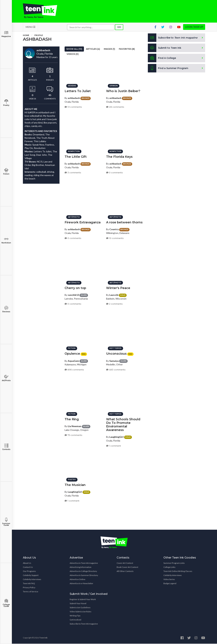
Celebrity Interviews (32, 580)
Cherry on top (75, 288)
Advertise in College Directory (83, 571)
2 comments (114, 304)
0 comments (114, 172)
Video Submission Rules (81, 612)
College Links (169, 567)
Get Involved (75, 620)
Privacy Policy (29, 588)
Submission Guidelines (80, 608)
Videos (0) (73, 54)
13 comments (73, 107)
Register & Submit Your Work (83, 600)
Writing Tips (75, 616)
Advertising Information (81, 567)
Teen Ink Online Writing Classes (178, 571)
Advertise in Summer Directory (84, 576)
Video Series (169, 580)
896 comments (74, 369)
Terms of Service (31, 592)
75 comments (73, 435)
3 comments (73, 172)
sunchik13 (73, 295)
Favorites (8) (127, 49)
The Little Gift (76, 157)
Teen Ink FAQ (29, 584)
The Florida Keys (119, 157)
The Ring (72, 419)
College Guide (6, 603)
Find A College (162, 58)
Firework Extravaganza (83, 222)
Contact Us (28, 567)
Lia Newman (75, 426)
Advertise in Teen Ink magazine (84, 563)
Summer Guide (6, 522)
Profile (39, 36)
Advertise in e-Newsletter (81, 584)
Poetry (6, 103)
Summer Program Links (174, 563)
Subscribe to (173, 38)
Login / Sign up (194, 27)
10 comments (115, 238)
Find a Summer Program (168, 69)
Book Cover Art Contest (127, 567)
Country (114, 229)
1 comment (114, 446)
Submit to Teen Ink (165, 48)
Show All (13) (74, 49)
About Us (27, 563)
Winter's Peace (118, 288)
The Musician (75, 485)
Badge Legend (170, 584)
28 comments (115, 107)
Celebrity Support (31, 576)
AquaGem (73, 361)
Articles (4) (93, 49)
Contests (6, 447)
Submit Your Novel (78, 604)
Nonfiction (6, 240)
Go (119, 27)
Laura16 (114, 295)
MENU (30, 27)
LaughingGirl (116, 437)
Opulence (72, 353)
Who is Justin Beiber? (123, 91)
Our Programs (29, 571)
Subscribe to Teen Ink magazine (84, 624)
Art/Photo (6, 378)
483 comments (116, 369)
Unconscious (116, 353)
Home (26, 36)
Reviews (6, 309)
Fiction (6, 172)
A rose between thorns (124, 222)
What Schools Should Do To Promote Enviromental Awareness (123, 424)
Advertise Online (77, 580)
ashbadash (74, 98)
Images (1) (109, 49)
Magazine (6, 34)
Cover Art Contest (125, 563)
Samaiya (114, 361)
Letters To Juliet (78, 91)
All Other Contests (125, 571)
